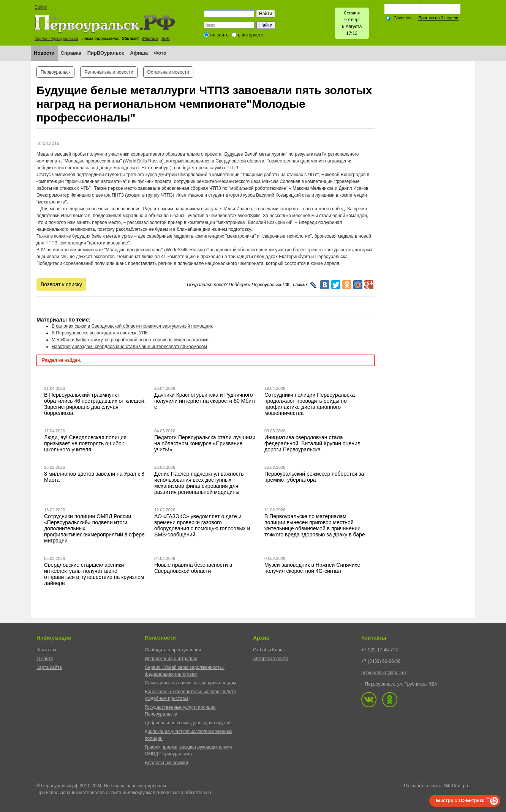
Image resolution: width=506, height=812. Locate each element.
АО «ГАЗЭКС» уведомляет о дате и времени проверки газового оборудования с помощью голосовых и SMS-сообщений (202, 525)
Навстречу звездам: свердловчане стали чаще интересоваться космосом (129, 347)
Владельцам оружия (166, 763)
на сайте (220, 35)
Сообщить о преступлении (173, 650)
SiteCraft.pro (457, 786)
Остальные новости (168, 72)
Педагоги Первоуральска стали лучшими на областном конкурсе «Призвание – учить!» (205, 443)
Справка (71, 53)
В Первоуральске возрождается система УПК (100, 333)
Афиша (139, 53)
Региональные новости (109, 72)
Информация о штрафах (171, 659)
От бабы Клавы (269, 650)
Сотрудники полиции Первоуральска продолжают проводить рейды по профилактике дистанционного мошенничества (310, 404)
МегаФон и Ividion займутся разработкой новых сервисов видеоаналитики (130, 340)
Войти (41, 7)
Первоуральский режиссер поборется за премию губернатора (314, 477)
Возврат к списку (61, 284)
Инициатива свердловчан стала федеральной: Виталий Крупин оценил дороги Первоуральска (312, 443)
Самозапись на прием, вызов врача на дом (190, 683)
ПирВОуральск (106, 53)
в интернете (251, 35)
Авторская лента (271, 659)
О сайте (45, 659)
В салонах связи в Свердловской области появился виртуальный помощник (132, 326)
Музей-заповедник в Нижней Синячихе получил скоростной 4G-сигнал (312, 568)
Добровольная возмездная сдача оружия (188, 723)
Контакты (46, 650)
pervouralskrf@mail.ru (384, 673)
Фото (160, 53)
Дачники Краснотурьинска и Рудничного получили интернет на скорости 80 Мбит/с (205, 401)
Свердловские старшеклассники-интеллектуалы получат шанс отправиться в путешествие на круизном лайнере (94, 574)
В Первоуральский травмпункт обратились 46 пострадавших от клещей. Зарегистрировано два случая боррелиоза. (95, 404)
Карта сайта (49, 667)
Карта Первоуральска (56, 38)
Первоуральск (55, 72)
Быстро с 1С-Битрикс (460, 801)
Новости (44, 53)
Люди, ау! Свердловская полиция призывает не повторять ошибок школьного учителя (85, 443)
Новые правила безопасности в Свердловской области (193, 568)
